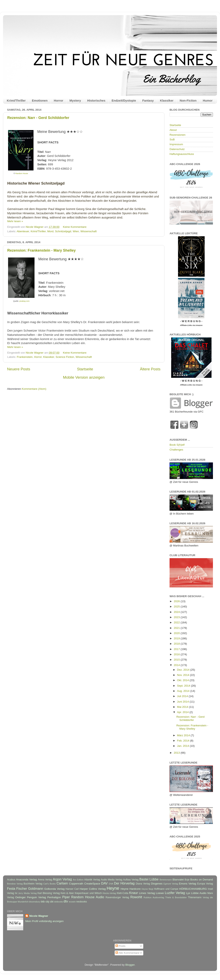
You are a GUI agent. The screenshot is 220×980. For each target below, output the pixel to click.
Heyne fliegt (147, 889)
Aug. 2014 (184, 691)
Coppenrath (76, 884)
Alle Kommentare (127, 953)
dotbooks (59, 902)
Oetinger (20, 897)
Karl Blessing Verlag (49, 893)
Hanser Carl (72, 889)
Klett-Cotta (122, 893)
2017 (177, 649)
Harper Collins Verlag (93, 889)
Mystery (75, 100)
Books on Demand (202, 880)
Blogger (130, 965)
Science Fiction (65, 357)
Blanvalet (178, 880)
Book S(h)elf (177, 445)
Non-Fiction (188, 100)
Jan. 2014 (183, 746)
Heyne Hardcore (131, 889)
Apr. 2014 (183, 712)
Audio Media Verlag (111, 880)
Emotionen (40, 100)
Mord (50, 231)
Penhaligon (54, 897)
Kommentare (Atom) (34, 389)
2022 (177, 622)
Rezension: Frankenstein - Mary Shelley (41, 250)
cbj (47, 902)
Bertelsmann (166, 880)
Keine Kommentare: (75, 227)
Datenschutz (177, 149)
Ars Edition (78, 880)
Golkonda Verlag (54, 889)
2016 (177, 654)
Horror (59, 100)
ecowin (72, 902)
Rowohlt (136, 897)
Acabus (11, 880)
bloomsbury (35, 902)
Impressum (176, 144)
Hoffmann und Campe (166, 889)
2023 (177, 617)
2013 (177, 753)
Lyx (188, 893)
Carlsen (62, 883)
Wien (76, 231)
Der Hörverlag (124, 883)
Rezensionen (178, 135)
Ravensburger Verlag (117, 897)
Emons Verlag (187, 884)
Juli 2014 (183, 696)
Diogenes (157, 884)
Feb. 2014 (184, 741)
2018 (177, 644)
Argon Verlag (62, 879)
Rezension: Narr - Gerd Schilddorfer (38, 118)
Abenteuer (23, 231)
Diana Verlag (143, 884)
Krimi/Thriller (16, 100)
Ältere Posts (150, 369)
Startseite (85, 369)
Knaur (134, 893)
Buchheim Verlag (33, 884)
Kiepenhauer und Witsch (88, 893)
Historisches (96, 100)
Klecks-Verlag (109, 893)
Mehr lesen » (15, 221)
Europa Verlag (205, 884)
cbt (51, 902)
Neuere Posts (19, 369)
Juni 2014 (183, 702)
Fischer (22, 889)
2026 (177, 601)
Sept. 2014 (184, 686)
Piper (66, 897)
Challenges (176, 450)
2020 (177, 633)
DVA (111, 884)
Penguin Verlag (37, 897)
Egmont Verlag (171, 884)
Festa (11, 889)
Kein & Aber (67, 893)
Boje (187, 880)
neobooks (82, 902)
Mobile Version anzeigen (84, 377)
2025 (177, 607)
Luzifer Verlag (175, 893)
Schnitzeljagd (63, 231)
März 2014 (184, 735)
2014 (177, 665)
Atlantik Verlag (92, 880)
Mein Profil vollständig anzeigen (44, 921)
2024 (177, 612)
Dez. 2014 (184, 670)
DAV (104, 883)
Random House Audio (88, 897)
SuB (172, 139)
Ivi (16, 893)
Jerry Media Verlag (27, 893)
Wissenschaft (89, 231)
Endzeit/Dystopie (124, 100)
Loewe (160, 893)
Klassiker (167, 100)
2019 (177, 638)
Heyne (113, 888)
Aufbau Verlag (131, 880)
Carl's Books (49, 884)
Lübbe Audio (199, 893)
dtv (66, 901)
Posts (120, 946)
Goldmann (36, 889)
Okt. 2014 (183, 680)
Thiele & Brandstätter (176, 897)
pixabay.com (24, 301)
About (173, 130)
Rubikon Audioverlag (154, 897)
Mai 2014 (183, 707)
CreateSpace (92, 884)
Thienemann (195, 897)
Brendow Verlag (15, 884)
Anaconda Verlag (26, 880)
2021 (177, 628)
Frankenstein (25, 357)
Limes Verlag (147, 893)
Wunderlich (23, 902)
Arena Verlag (45, 880)
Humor (208, 100)
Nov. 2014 (183, 675)
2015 (177, 660)
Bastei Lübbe (149, 879)
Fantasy (148, 100)
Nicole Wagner (39, 916)
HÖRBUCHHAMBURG (193, 889)
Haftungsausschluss (182, 154)
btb (43, 902)
